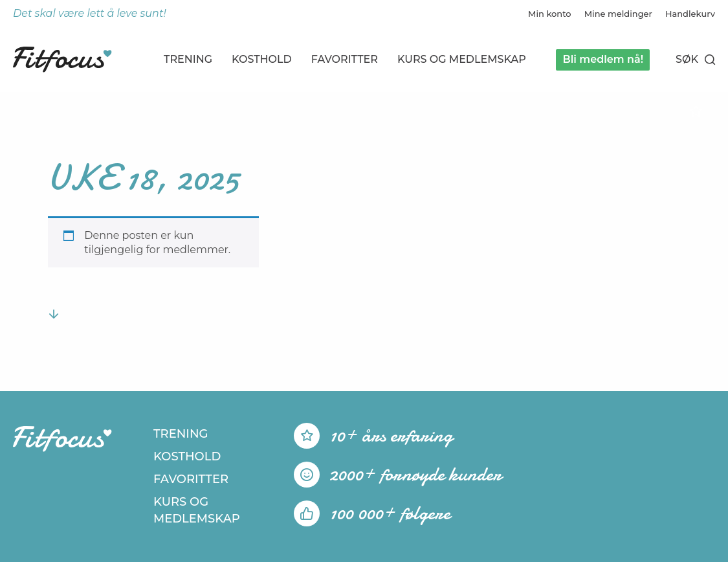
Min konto (550, 14)
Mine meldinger (618, 14)
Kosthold (262, 59)
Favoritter (345, 59)
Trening (188, 59)
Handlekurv (690, 14)
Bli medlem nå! (603, 59)
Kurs (462, 59)
